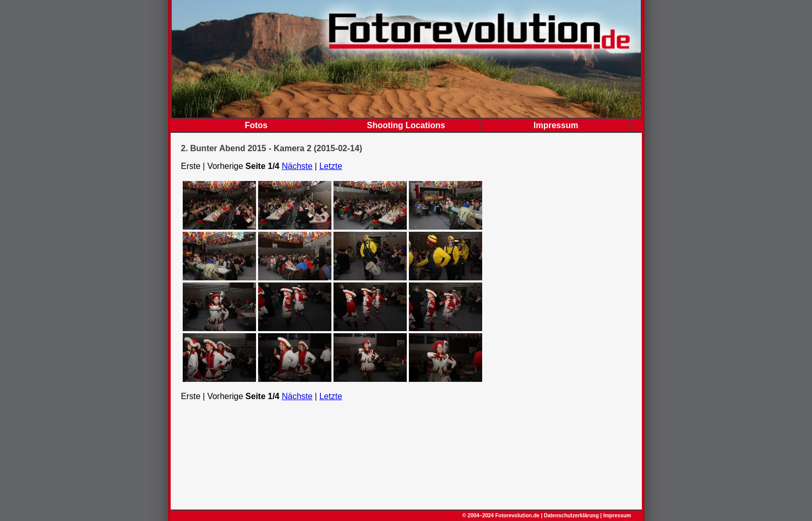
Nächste (297, 166)
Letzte (331, 166)
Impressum (556, 125)
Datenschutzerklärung (571, 516)
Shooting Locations (406, 125)
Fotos (256, 125)
